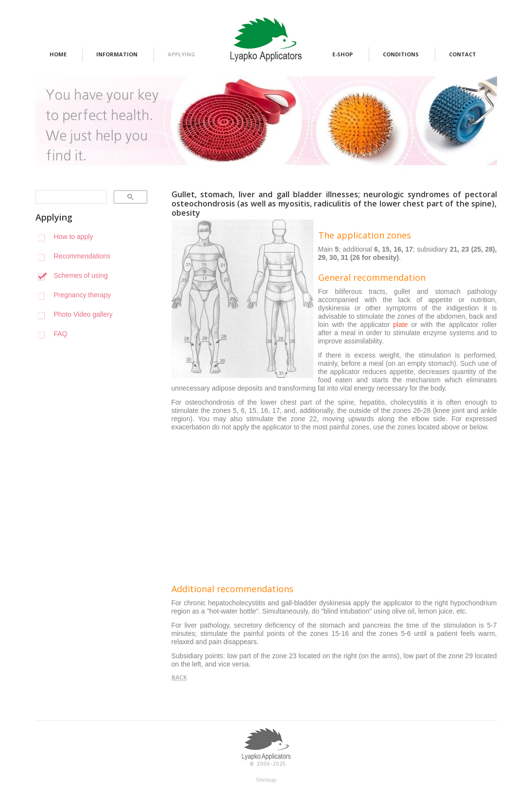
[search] (70, 197)
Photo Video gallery (83, 314)
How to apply (74, 237)
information (117, 54)
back (179, 677)
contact (463, 54)
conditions (401, 54)
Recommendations (82, 256)
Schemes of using (81, 275)
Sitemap (266, 779)
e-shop (343, 54)
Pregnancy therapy (83, 295)
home (58, 54)
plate (400, 325)
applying (181, 54)
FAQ (61, 334)
